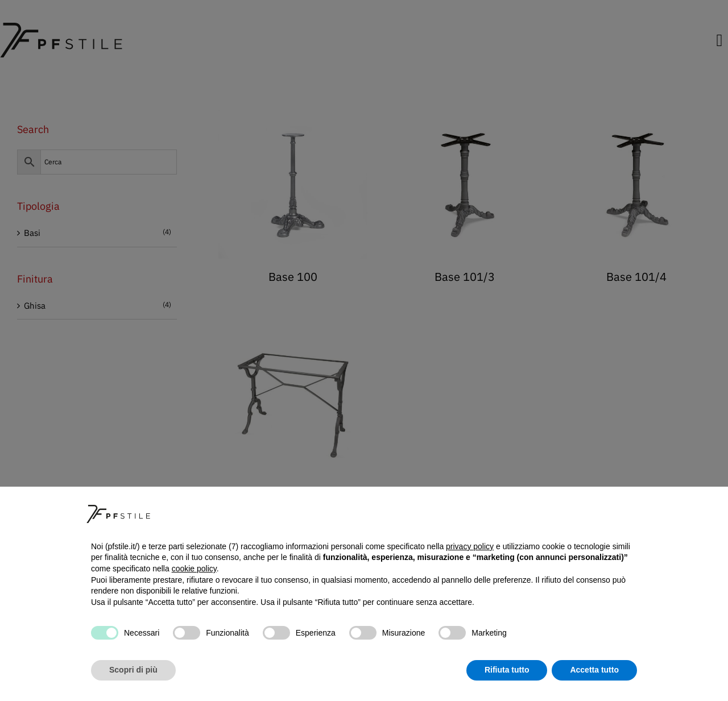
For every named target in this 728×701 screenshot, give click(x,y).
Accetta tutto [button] (594, 670)
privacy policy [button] (470, 546)
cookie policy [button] (194, 569)
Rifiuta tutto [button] (507, 670)
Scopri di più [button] (133, 670)
